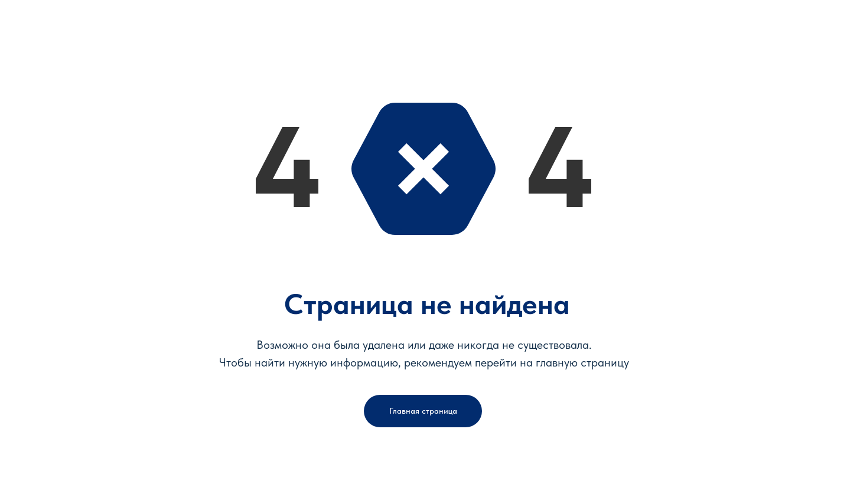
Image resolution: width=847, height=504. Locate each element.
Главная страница (423, 411)
